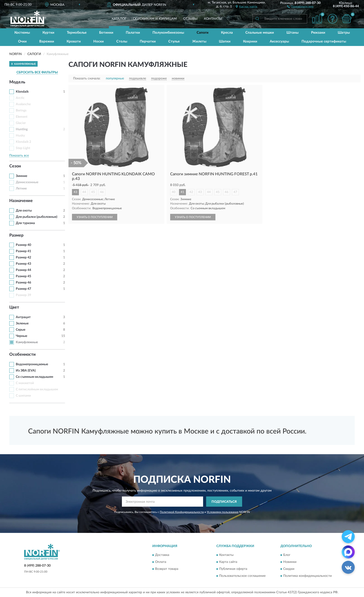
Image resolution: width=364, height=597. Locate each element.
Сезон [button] (15, 166)
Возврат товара (167, 569)
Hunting (22, 129)
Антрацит (23, 317)
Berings (21, 111)
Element (22, 117)
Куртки (48, 33)
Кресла (227, 33)
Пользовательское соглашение (242, 576)
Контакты (213, 19)
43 (75, 192)
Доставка (162, 555)
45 (93, 192)
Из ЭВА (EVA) (26, 371)
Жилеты (199, 41)
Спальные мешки (260, 33)
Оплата (161, 562)
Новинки (290, 562)
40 (174, 192)
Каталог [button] (119, 19)
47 (235, 192)
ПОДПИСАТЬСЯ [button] (224, 502)
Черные (21, 336)
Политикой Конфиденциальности (182, 512)
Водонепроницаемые (32, 364)
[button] (300, 6)
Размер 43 (23, 264)
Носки (99, 41)
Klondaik (22, 92)
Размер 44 (23, 270)
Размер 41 (23, 251)
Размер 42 (23, 258)
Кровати (74, 41)
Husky (20, 136)
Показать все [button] (19, 156)
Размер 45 (23, 276)
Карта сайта (228, 562)
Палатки (133, 33)
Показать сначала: (87, 78)
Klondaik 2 (23, 142)
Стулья (174, 41)
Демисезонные (27, 182)
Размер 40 (23, 245)
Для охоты (24, 211)
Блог (287, 555)
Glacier (21, 123)
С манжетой (25, 383)
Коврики (250, 41)
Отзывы (190, 19)
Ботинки (106, 33)
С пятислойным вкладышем (37, 389)
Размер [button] (16, 235)
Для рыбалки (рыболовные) (37, 217)
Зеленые (22, 323)
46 (102, 192)
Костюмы (22, 33)
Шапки (225, 41)
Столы (122, 41)
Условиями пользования (223, 512)
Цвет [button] (14, 307)
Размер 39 (23, 295)
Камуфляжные (27, 342)
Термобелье (77, 33)
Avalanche (23, 104)
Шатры (344, 33)
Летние (21, 189)
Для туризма (25, 223)
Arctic (20, 98)
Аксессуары (279, 41)
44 (84, 192)
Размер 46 (23, 283)
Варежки (47, 41)
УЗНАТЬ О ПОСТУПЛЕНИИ (95, 217)
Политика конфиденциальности (307, 576)
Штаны (292, 33)
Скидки (289, 569)
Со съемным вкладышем (34, 377)
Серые (21, 330)
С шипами (23, 396)
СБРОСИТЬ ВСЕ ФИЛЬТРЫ (37, 72)
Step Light (23, 148)
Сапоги (203, 33)
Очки (22, 41)
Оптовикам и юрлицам (155, 19)
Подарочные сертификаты (324, 41)
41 (182, 192)
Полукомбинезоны (168, 33)
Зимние (21, 176)
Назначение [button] (21, 201)
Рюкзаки (318, 33)
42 (191, 192)
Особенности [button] (23, 355)
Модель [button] (17, 82)
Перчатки (148, 41)
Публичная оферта (233, 569)
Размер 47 (23, 289)
